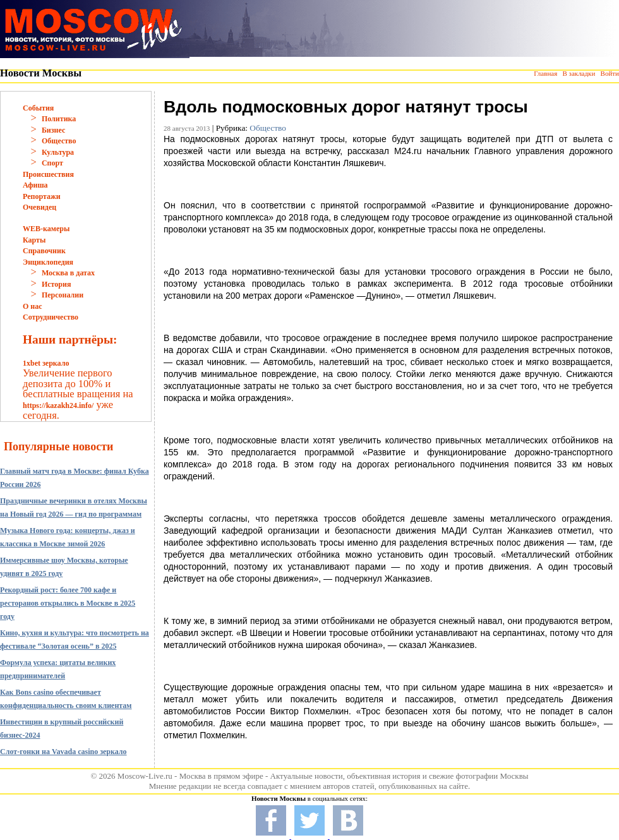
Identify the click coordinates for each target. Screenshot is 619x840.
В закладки (579, 73)
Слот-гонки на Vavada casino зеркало (63, 752)
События (38, 108)
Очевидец (39, 207)
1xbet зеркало (46, 363)
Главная (545, 73)
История (56, 284)
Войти (610, 73)
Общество (59, 141)
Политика (59, 119)
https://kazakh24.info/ (58, 405)
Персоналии (63, 295)
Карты (34, 240)
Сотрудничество (51, 317)
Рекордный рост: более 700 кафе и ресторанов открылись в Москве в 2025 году (68, 603)
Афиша (35, 185)
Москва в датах (68, 273)
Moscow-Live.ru (145, 776)
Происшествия (48, 174)
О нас (33, 306)
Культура (58, 152)
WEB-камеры (46, 229)
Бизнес (53, 130)
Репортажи (42, 196)
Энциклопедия (48, 262)
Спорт (52, 163)
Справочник (44, 251)
